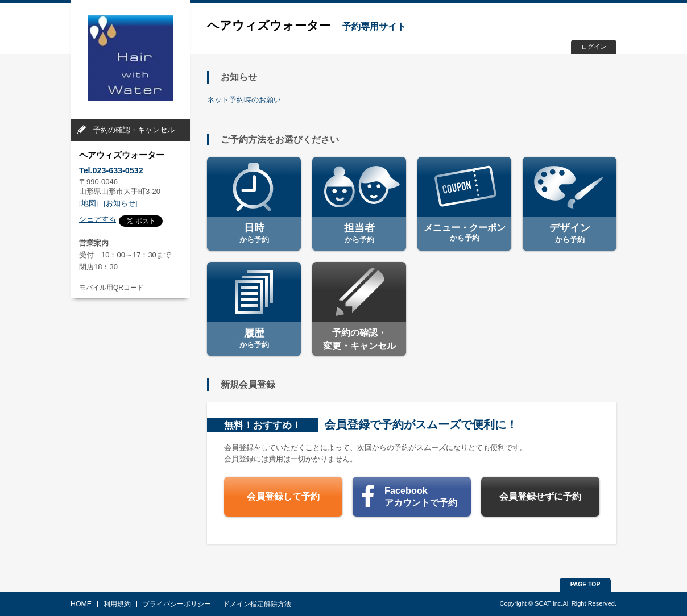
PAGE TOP (585, 584)
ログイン (594, 47)
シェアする (98, 219)
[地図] (88, 203)
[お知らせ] (120, 203)
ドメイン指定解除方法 (257, 604)
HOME (81, 604)
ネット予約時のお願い (244, 100)
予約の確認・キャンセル (134, 130)
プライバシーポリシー (177, 604)
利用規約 (117, 604)
